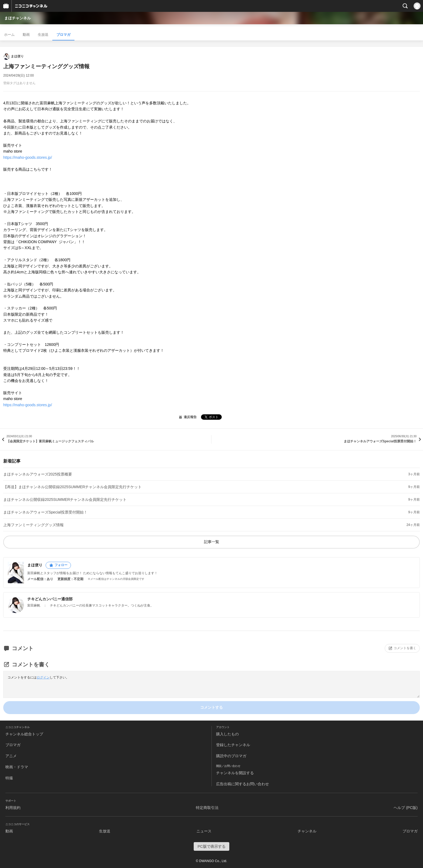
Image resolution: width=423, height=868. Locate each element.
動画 (26, 35)
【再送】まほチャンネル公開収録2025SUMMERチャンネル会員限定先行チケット (72, 487)
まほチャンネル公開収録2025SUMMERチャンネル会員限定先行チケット (65, 500)
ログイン (43, 677)
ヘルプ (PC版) (406, 808)
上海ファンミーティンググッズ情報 (33, 525)
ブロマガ (63, 35)
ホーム (9, 35)
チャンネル (307, 831)
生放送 (43, 35)
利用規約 (13, 808)
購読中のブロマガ (231, 756)
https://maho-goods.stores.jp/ (28, 157)
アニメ (11, 756)
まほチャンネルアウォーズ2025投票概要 (38, 474)
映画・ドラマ (17, 767)
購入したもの (227, 734)
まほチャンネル (18, 18)
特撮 (9, 778)
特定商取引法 (207, 808)
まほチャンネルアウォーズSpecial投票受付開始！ (45, 512)
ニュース (204, 831)
